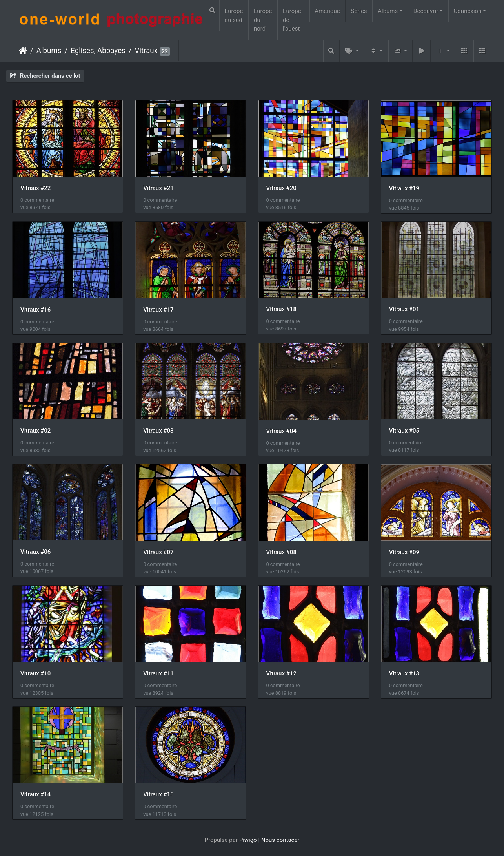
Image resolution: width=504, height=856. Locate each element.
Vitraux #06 (35, 552)
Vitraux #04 (281, 431)
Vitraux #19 (404, 188)
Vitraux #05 (404, 431)
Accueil (23, 51)
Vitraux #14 (35, 794)
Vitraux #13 (404, 673)
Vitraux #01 (404, 309)
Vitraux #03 (158, 431)
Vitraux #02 (35, 431)
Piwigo (248, 840)
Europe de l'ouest (292, 20)
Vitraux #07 (158, 552)
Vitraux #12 (281, 673)
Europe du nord (263, 20)
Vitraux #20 (281, 188)
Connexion (468, 11)
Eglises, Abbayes (98, 51)
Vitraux (146, 51)
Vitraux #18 (281, 309)
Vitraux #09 (404, 552)
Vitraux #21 (158, 188)
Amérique (327, 11)
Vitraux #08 (281, 552)
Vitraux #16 (35, 310)
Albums (388, 11)
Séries (359, 11)
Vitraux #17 (158, 310)
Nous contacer (280, 840)
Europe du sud (234, 16)
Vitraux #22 (35, 188)
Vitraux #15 (158, 794)
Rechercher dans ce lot (45, 76)
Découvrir (426, 11)
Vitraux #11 (158, 673)
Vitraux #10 (35, 673)
